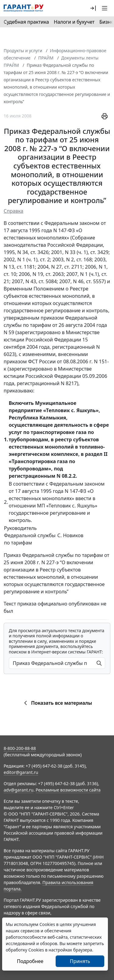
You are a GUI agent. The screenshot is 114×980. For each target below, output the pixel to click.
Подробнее (30, 961)
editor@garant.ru (21, 772)
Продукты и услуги (23, 51)
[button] (93, 8)
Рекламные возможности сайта (68, 790)
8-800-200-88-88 (20, 748)
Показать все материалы (57, 703)
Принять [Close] (80, 961)
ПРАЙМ (46, 58)
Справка (14, 211)
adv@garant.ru (19, 790)
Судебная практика (26, 22)
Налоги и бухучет (74, 22)
